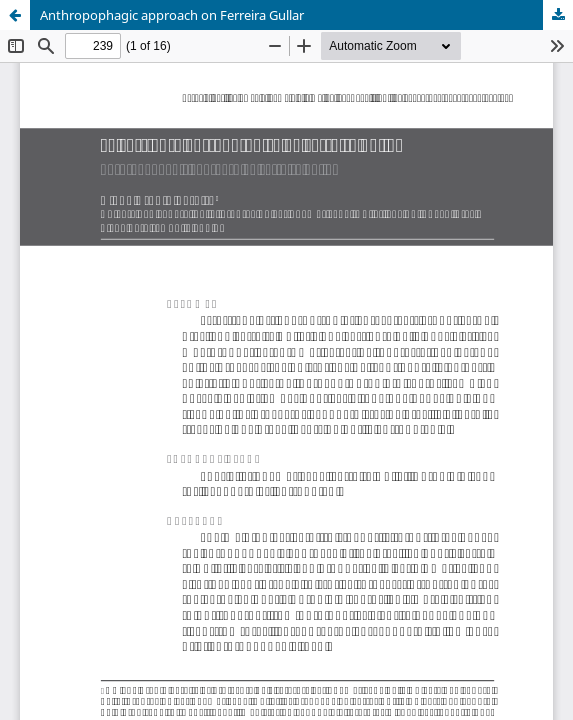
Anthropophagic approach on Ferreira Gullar (172, 15)
